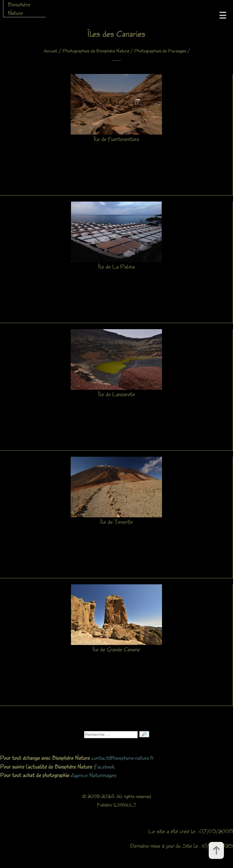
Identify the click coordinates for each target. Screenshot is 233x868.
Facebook (105, 766)
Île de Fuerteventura (116, 139)
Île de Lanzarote (116, 394)
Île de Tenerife (116, 522)
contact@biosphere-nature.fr (123, 758)
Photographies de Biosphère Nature (96, 51)
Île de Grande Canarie (116, 649)
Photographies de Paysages (160, 51)
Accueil (51, 51)
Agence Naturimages (94, 775)
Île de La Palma (116, 266)
